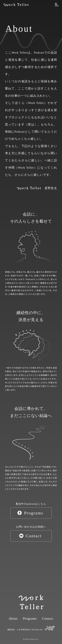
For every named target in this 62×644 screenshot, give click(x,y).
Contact (48, 619)
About (13, 619)
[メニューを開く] (57, 5)
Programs (30, 619)
